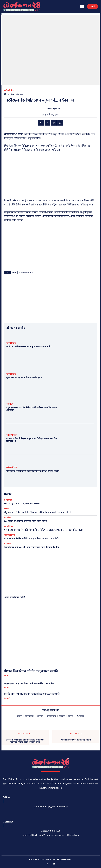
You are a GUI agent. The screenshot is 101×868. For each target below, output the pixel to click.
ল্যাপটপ (10, 404)
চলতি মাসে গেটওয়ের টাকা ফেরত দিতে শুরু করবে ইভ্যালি (32, 694)
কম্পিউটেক (9, 91)
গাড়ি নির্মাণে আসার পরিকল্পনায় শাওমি (76, 740)
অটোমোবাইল (10, 535)
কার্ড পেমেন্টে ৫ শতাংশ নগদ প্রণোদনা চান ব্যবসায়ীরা (29, 347)
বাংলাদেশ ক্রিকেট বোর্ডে (26, 273)
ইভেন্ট (7, 509)
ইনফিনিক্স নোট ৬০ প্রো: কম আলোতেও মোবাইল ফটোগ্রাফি (32, 547)
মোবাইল (7, 518)
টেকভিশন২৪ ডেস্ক (53, 109)
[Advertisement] (50, 175)
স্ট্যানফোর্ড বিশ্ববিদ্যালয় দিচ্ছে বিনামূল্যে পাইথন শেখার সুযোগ (33, 471)
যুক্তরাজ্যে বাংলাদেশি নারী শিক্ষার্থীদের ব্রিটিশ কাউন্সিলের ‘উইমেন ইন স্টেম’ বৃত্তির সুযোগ (44, 530)
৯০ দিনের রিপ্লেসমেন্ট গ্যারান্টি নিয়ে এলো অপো (25, 521)
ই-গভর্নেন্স (8, 500)
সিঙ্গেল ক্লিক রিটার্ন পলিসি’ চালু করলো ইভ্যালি (31, 671)
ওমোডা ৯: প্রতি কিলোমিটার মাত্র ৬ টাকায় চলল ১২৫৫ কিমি (32, 539)
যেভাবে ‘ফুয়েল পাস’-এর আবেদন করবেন (22, 504)
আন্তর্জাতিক (11, 435)
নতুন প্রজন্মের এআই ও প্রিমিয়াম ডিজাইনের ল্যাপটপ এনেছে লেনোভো (32, 409)
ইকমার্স (7, 676)
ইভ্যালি (14, 273)
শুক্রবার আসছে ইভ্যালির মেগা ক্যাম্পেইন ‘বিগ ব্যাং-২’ (30, 684)
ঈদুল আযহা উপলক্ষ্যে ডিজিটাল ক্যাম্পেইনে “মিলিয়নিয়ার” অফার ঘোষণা (38, 512)
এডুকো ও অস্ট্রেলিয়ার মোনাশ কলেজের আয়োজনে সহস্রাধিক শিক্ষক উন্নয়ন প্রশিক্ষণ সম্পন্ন (25, 741)
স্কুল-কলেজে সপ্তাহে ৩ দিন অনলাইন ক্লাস (24, 378)
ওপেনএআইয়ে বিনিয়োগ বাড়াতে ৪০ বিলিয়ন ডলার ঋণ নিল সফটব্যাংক (32, 440)
